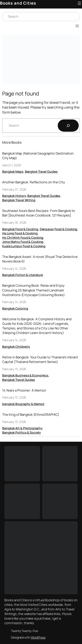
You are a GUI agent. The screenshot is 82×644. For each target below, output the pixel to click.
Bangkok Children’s (16, 347)
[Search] (68, 126)
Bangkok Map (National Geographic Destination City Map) (38, 156)
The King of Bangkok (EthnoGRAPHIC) (31, 415)
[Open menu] (79, 3)
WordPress (38, 637)
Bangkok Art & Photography (22, 428)
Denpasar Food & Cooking (59, 229)
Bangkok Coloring (15, 308)
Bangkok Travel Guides (41, 171)
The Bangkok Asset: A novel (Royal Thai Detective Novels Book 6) (40, 259)
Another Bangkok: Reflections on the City (34, 182)
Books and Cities (18, 3)
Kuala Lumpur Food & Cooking (24, 246)
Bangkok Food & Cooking (20, 229)
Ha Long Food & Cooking (20, 233)
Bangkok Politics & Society (22, 432)
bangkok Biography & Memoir (23, 404)
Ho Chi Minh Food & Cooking (23, 238)
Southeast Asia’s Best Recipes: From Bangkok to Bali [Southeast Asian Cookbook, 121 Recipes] (39, 213)
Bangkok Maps (13, 171)
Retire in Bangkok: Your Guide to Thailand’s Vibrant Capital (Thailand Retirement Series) (40, 359)
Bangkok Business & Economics (25, 375)
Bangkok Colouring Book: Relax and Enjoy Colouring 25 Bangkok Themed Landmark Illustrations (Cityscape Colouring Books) (33, 290)
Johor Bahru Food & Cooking (23, 242)
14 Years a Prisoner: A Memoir (24, 390)
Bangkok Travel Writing (19, 200)
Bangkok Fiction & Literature (23, 275)
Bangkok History (14, 196)
